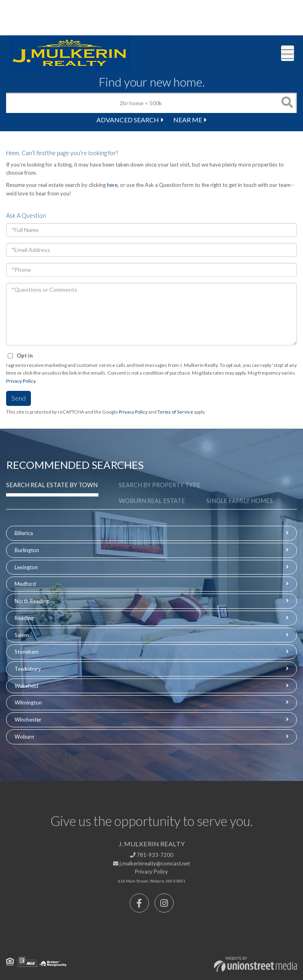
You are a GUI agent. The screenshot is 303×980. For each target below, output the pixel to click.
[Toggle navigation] (288, 53)
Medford (25, 584)
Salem (22, 635)
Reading (24, 618)
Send (19, 398)
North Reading (32, 601)
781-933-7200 (152, 855)
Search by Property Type (160, 485)
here (112, 185)
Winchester (28, 720)
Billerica (24, 533)
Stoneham (27, 652)
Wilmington (28, 702)
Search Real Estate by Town (52, 485)
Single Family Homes (240, 501)
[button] (287, 103)
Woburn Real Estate (152, 501)
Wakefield (26, 686)
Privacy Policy (21, 381)
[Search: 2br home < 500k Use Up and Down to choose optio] (141, 103)
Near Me (188, 120)
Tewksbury (28, 669)
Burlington (27, 550)
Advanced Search (128, 120)
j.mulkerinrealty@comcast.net (151, 863)
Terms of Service (175, 412)
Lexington (26, 567)
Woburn (24, 737)
